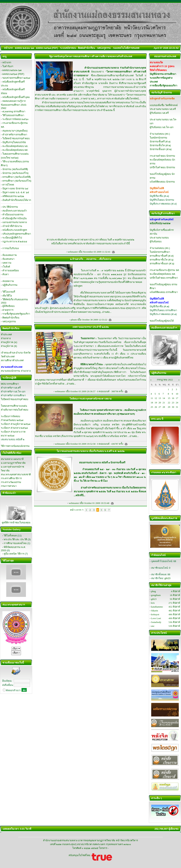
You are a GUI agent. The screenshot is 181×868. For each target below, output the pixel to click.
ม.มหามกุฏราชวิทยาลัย (13, 463)
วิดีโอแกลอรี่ (9, 292)
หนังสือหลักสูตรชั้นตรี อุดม (16, 97)
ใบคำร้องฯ (8, 66)
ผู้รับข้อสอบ (156, 241)
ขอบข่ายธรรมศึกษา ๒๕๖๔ (16, 78)
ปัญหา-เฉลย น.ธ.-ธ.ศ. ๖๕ (16, 192)
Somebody (156, 622)
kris (153, 603)
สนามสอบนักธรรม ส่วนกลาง (16, 371)
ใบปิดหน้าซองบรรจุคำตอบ (16, 138)
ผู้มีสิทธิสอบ (8, 306)
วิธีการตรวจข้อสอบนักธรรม (15, 446)
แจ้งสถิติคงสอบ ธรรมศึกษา (164, 292)
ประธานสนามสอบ (159, 238)
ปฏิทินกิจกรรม (10, 285)
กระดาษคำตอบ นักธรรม (162, 156)
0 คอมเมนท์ (103, 391)
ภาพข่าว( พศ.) (88, 99)
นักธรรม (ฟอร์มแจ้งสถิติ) (15, 169)
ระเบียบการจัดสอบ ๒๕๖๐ (16, 119)
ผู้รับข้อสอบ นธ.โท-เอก (162, 127)
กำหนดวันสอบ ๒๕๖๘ (12, 420)
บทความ (7, 263)
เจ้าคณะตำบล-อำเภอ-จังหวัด (16, 353)
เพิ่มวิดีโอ (7, 296)
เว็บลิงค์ (6, 267)
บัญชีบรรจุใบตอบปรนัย (14, 142)
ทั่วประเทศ (6, 334)
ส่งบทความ (8, 281)
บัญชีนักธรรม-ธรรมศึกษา (163, 74)
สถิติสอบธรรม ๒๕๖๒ (13, 196)
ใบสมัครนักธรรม (158, 138)
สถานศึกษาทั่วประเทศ (12, 360)
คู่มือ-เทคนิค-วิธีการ (14, 554)
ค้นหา (6, 274)
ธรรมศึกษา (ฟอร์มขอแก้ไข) (17, 181)
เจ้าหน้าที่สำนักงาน (12, 226)
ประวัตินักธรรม (10, 207)
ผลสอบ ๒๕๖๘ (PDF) (13, 74)
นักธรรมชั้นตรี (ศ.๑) (160, 142)
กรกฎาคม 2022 (165, 380)
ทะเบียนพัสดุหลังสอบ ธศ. (15, 150)
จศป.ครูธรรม (9, 321)
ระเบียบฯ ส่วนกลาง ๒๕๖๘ (14, 428)
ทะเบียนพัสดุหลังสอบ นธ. (15, 146)
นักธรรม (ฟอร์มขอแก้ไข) (15, 173)
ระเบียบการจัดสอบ (10, 416)
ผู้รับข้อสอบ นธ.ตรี (159, 113)
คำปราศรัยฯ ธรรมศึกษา (15, 135)
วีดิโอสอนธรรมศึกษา (13, 115)
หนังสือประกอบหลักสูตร (15, 230)
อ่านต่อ (75, 99)
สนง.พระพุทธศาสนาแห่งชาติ (16, 474)
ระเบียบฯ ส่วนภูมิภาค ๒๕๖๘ (16, 424)
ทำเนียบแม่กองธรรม (13, 215)
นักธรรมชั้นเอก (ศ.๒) (161, 149)
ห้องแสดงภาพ (10, 255)
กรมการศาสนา (9, 486)
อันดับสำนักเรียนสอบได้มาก (17, 200)
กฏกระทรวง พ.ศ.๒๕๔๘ (15, 241)
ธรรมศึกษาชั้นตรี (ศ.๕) (162, 256)
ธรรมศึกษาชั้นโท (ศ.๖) (162, 260)
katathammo (157, 607)
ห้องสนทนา (8, 259)
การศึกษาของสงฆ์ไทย (15, 543)
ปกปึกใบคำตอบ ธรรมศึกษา (164, 278)
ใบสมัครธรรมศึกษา (160, 252)
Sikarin (155, 611)
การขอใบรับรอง (11, 248)
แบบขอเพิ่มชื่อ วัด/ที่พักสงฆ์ (164, 105)
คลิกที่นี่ (80, 495)
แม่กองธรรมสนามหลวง (15, 222)
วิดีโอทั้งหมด (10, 536)
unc (153, 626)
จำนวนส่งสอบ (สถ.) (160, 134)
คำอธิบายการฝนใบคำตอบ (15, 410)
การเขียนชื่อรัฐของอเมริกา (163, 86)
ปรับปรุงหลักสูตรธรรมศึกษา (17, 234)
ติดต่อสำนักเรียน (11, 318)
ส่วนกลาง (6, 338)
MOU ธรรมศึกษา (10, 384)
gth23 (167, 578)
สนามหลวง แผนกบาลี (12, 459)
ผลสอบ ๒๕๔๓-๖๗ (12, 70)
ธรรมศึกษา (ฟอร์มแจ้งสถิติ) (17, 177)
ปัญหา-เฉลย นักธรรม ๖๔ (15, 188)
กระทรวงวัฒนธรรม (11, 482)
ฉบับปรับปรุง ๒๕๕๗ (160, 223)
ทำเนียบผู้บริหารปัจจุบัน (15, 218)
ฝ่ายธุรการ (8, 310)
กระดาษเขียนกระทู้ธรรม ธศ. (165, 270)
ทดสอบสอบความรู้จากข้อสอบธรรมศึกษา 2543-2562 (14, 105)
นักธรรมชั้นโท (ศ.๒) (160, 145)
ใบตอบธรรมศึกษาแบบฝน (14, 406)
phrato (74, 320)
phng (153, 591)
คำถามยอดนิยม (11, 270)
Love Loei (156, 618)
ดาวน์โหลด (8, 185)
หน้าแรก (7, 62)
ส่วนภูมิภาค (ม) (9, 342)
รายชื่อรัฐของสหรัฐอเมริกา (16, 314)
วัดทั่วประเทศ (8, 356)
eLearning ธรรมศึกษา (14, 111)
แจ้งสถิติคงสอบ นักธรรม (162, 182)
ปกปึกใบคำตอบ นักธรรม (162, 167)
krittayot (155, 614)
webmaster (73, 252)
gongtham (156, 595)
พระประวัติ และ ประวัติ (15, 539)
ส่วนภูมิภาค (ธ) (9, 346)
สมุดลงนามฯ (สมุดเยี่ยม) (15, 131)
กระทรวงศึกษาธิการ (11, 478)
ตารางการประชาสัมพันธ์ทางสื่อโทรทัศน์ (118, 99)
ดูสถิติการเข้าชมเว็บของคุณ (16, 523)
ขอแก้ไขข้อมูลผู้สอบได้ (162, 321)
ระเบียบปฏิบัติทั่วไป (12, 238)
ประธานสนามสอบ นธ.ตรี (163, 109)
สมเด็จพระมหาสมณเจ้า (15, 211)
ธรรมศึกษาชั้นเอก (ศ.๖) (162, 263)
